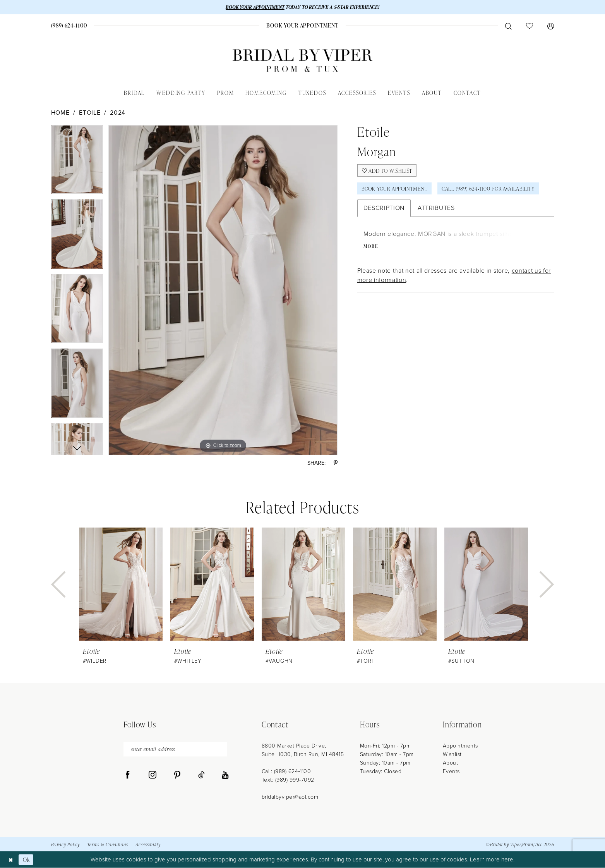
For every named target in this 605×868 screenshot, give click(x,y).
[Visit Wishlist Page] (530, 26)
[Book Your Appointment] (302, 26)
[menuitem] (69, 26)
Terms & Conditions (107, 845)
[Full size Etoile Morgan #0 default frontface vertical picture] (223, 290)
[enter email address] (175, 750)
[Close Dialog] (11, 860)
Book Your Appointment (397, 190)
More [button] (371, 248)
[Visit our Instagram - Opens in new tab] (153, 776)
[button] (551, 26)
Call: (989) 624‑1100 (286, 772)
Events (451, 772)
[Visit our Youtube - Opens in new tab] (225, 776)
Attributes (436, 210)
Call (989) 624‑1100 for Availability (495, 190)
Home (60, 113)
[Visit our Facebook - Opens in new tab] (128, 776)
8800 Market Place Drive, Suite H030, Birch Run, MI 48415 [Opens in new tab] (303, 750)
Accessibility (148, 845)
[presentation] (121, 585)
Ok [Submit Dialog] (27, 860)
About (451, 763)
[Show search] (509, 26)
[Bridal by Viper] (303, 61)
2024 (118, 113)
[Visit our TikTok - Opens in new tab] (201, 776)
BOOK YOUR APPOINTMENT (253, 7)
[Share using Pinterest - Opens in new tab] (336, 463)
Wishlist (452, 755)
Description (384, 210)
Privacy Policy (65, 845)
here (507, 860)
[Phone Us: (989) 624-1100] (69, 26)
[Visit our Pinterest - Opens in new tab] (177, 776)
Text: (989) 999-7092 (288, 780)
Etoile (90, 113)
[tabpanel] (77, 163)
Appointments (460, 746)
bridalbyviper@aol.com (290, 797)
